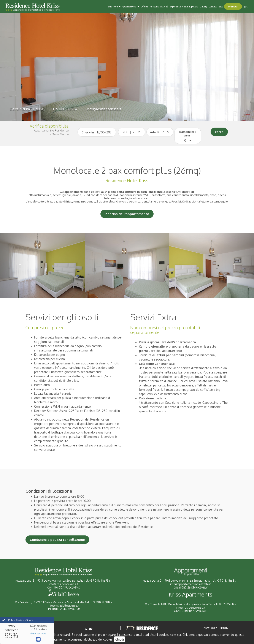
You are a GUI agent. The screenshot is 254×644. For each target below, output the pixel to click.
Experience (175, 6)
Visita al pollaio (190, 6)
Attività (164, 6)
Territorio (154, 6)
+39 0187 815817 (227, 581)
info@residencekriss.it (104, 109)
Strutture (114, 6)
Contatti (213, 6)
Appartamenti (131, 6)
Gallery (203, 6)
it (246, 6)
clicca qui (175, 635)
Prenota (233, 6)
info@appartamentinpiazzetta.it (190, 584)
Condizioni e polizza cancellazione (57, 540)
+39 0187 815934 (65, 109)
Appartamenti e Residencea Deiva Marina (51, 132)
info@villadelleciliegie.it (64, 606)
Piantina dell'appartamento (127, 214)
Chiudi (120, 639)
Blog (221, 6)
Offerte (144, 6)
